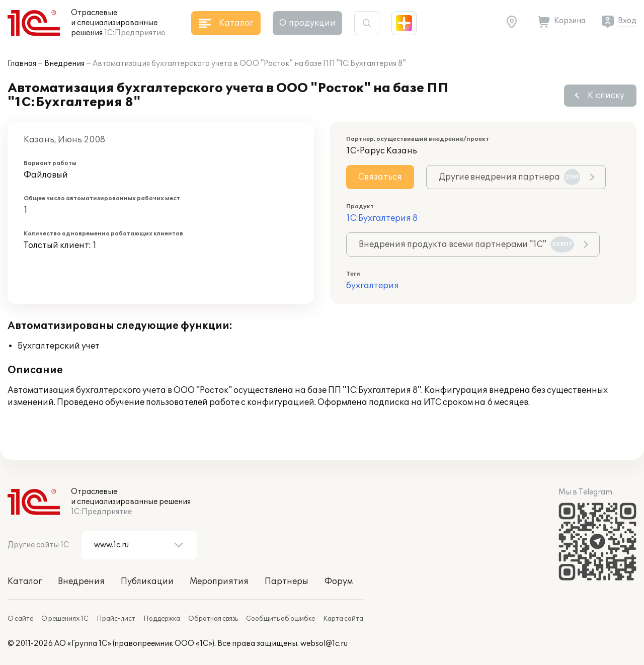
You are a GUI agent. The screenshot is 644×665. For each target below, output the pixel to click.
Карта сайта (343, 619)
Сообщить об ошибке (280, 619)
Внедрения (64, 64)
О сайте (20, 619)
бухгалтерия (373, 286)
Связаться (380, 177)
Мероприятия (219, 581)
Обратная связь (213, 619)
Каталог (25, 581)
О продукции (307, 23)
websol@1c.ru (324, 644)
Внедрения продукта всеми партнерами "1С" (466, 244)
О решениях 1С (65, 619)
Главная (22, 64)
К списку (606, 96)
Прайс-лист (116, 619)
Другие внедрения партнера (509, 177)
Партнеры (287, 581)
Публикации (147, 581)
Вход (627, 21)
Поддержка (162, 619)
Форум (339, 581)
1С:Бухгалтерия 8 (382, 218)
